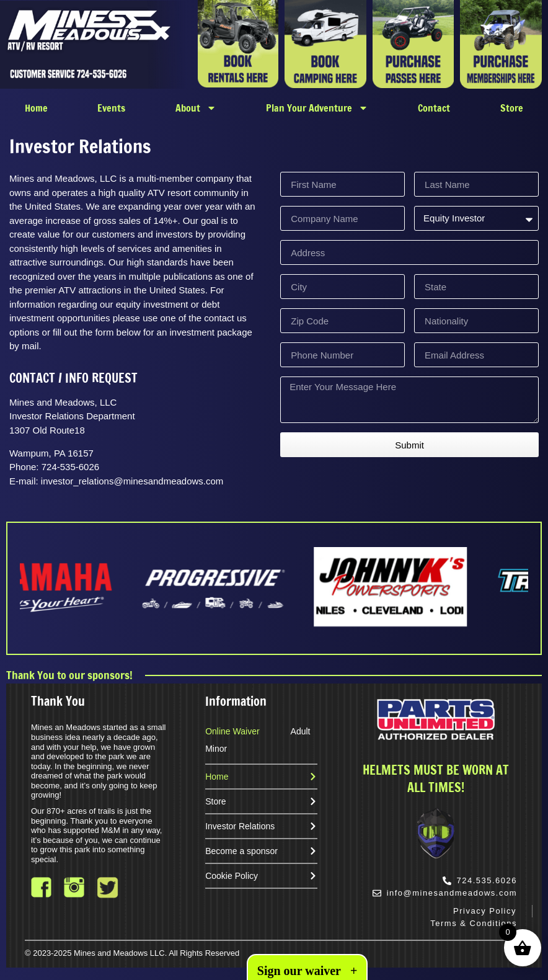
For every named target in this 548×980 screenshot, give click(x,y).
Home (36, 108)
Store (512, 108)
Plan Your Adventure (317, 108)
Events (111, 108)
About (196, 108)
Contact (434, 108)
